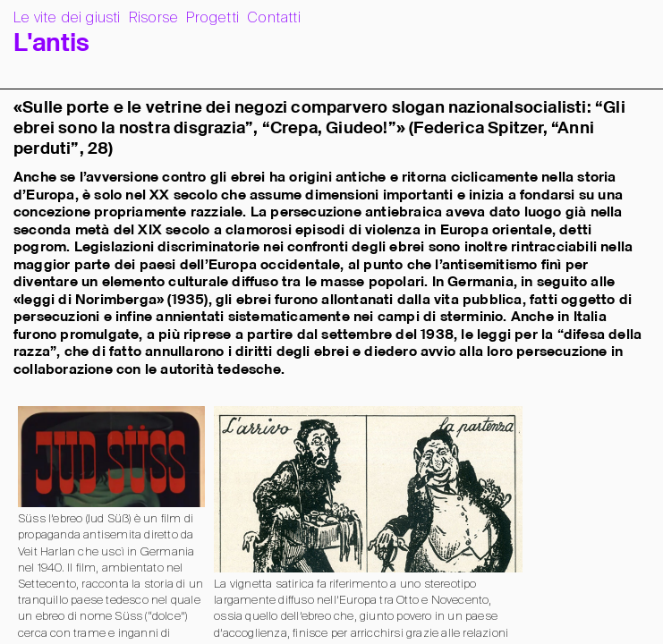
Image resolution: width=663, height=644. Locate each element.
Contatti (274, 18)
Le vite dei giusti (67, 18)
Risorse (153, 18)
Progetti (212, 18)
